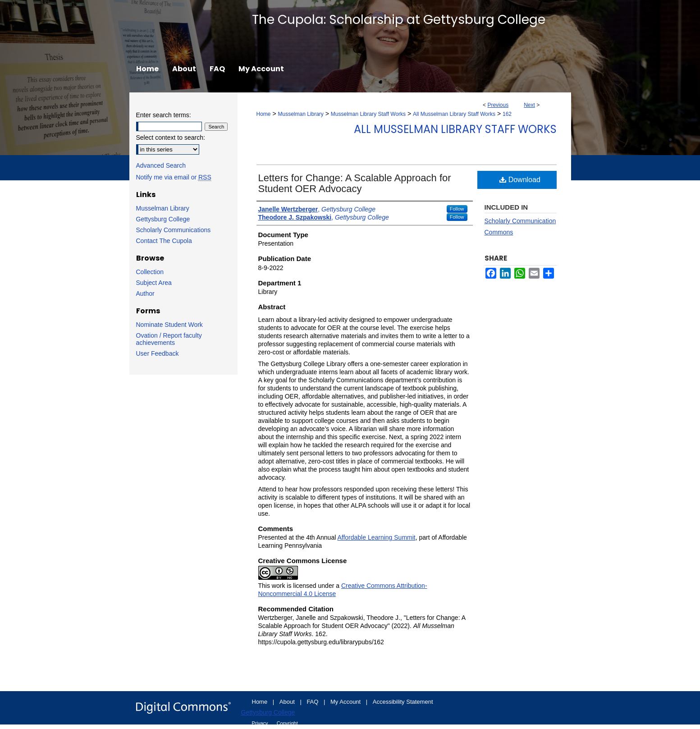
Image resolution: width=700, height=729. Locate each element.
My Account (346, 702)
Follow (457, 209)
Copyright (287, 723)
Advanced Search (161, 165)
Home (264, 114)
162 (507, 114)
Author (145, 293)
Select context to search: (171, 138)
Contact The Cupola (164, 241)
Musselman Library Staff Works (368, 114)
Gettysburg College (163, 219)
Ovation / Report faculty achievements (169, 339)
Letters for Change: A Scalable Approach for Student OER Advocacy (355, 183)
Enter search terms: (164, 115)
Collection (150, 272)
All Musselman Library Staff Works (454, 114)
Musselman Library (300, 114)
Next (529, 105)
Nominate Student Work (169, 325)
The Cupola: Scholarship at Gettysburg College (399, 20)
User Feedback (158, 353)
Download (520, 180)
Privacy (261, 723)
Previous (498, 105)
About (288, 702)
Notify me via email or (174, 177)
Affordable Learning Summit (376, 537)
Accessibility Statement (403, 702)
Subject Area (154, 283)
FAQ (313, 702)
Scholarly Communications (174, 230)
